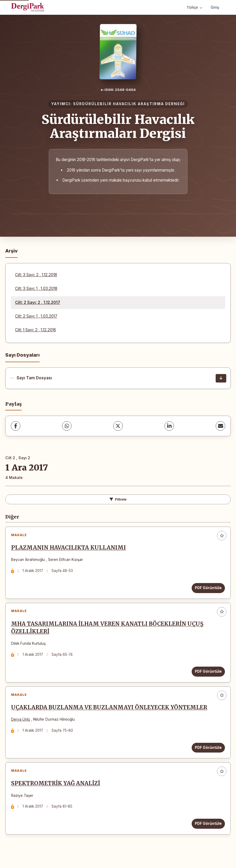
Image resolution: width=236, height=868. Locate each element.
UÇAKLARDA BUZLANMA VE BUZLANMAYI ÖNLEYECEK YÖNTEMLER (110, 713)
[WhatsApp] (67, 426)
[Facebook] (16, 426)
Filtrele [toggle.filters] (118, 499)
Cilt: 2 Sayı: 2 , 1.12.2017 (38, 302)
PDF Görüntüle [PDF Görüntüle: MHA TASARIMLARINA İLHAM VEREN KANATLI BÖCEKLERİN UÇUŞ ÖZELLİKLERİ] (207, 675)
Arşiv (11, 251)
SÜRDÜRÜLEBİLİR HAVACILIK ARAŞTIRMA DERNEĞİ (129, 104)
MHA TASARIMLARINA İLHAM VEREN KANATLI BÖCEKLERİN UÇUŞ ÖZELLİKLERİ (108, 631)
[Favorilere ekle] (222, 536)
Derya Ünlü (22, 725)
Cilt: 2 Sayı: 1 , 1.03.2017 (36, 316)
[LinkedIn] (169, 426)
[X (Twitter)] (118, 426)
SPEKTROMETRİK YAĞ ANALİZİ (57, 791)
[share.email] (220, 426)
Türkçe (194, 7)
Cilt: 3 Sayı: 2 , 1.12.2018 (36, 275)
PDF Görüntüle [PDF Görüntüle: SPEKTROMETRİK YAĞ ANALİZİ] (207, 831)
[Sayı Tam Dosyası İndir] (221, 378)
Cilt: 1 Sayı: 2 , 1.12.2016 (36, 330)
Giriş (215, 7)
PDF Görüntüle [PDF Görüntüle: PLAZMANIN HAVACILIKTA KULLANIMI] (207, 589)
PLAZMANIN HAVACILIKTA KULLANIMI (70, 549)
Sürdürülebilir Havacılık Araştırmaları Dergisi (118, 126)
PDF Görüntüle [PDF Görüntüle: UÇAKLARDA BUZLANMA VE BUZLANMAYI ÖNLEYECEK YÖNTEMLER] (207, 753)
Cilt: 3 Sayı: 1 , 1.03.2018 (36, 288)
